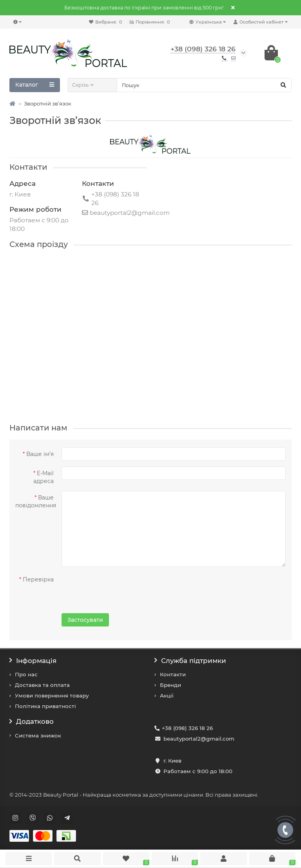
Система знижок (38, 735)
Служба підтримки (190, 661)
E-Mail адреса (44, 477)
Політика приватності (45, 706)
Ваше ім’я (40, 454)
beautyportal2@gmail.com (199, 739)
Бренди (170, 685)
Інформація (33, 661)
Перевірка (38, 579)
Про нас (26, 674)
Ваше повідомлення (36, 501)
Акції (167, 695)
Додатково (32, 721)
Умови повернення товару (52, 695)
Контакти (173, 674)
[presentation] (112, 588)
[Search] (204, 85)
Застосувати (85, 620)
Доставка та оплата (42, 685)
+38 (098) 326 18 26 (187, 728)
